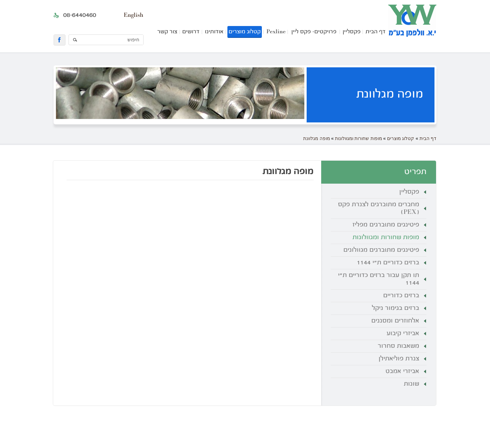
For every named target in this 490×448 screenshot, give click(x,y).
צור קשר (167, 32)
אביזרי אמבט (402, 371)
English (133, 15)
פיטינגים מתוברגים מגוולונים (381, 250)
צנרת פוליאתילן (399, 359)
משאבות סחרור (399, 346)
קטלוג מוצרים (245, 32)
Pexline (276, 32)
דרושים (191, 32)
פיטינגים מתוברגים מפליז (386, 225)
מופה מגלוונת (316, 138)
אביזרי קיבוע (403, 334)
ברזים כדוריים (401, 296)
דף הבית (376, 32)
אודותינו (214, 32)
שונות (412, 384)
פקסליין (352, 32)
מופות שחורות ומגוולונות (359, 138)
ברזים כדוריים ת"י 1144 (388, 263)
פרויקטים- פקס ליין (314, 32)
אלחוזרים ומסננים (395, 321)
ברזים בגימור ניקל (396, 308)
